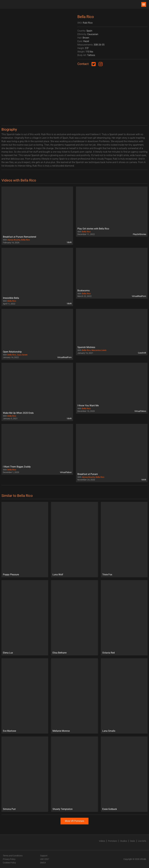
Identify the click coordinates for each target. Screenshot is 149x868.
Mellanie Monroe (61, 731)
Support (44, 856)
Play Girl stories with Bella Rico (93, 229)
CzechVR (142, 353)
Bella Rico (25, 240)
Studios (124, 841)
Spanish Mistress (86, 347)
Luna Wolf (58, 575)
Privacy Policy (9, 859)
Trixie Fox (107, 575)
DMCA (43, 863)
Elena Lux (8, 653)
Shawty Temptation (63, 809)
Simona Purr (9, 809)
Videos (102, 841)
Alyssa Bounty (14, 240)
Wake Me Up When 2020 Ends (18, 413)
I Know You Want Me (88, 406)
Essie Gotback (110, 809)
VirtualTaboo (140, 411)
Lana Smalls (109, 731)
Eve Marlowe (9, 731)
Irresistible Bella (11, 298)
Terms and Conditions (13, 856)
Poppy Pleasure (11, 575)
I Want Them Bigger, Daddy (17, 467)
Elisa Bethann (60, 653)
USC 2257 (45, 859)
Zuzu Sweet (22, 355)
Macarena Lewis (99, 350)
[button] (144, 4)
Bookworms (84, 291)
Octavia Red (108, 653)
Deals (133, 841)
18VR (69, 242)
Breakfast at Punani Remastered (19, 237)
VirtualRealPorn (139, 296)
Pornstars (113, 841)
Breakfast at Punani (88, 474)
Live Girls (142, 841)
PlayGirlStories (139, 234)
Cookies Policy (9, 863)
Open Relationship (12, 352)
